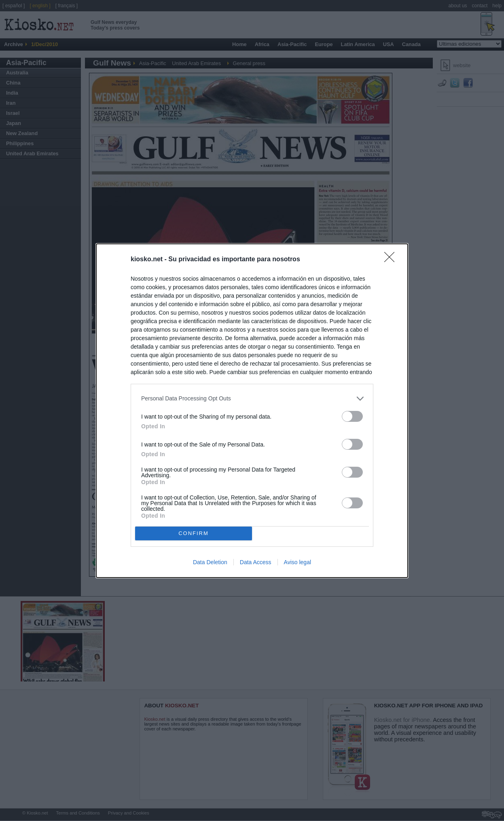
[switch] (352, 416)
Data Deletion (210, 562)
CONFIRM (194, 533)
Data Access (256, 562)
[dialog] (252, 411)
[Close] (392, 260)
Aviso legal (298, 562)
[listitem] (252, 399)
